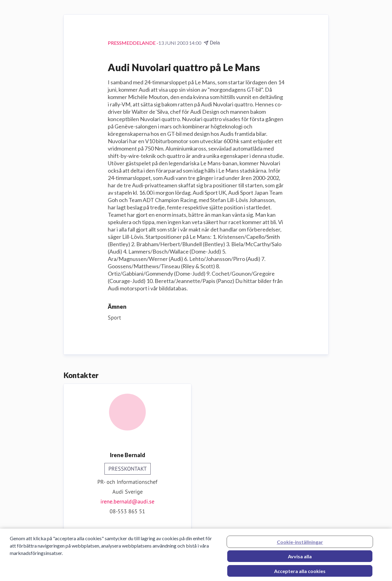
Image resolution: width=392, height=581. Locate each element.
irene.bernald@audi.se (127, 501)
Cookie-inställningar (300, 544)
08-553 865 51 (127, 511)
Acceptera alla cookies (300, 573)
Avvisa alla (300, 558)
